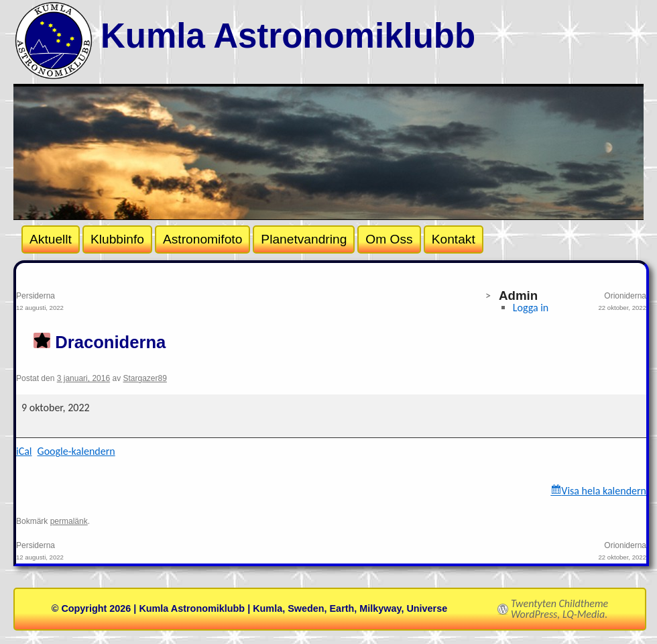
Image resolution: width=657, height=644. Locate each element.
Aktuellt (51, 239)
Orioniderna (489, 303)
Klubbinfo (117, 239)
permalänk (69, 521)
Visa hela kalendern (604, 491)
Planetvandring (304, 239)
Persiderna (174, 303)
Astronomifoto (202, 239)
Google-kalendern (76, 451)
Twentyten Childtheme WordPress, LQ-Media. (559, 609)
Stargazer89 (145, 378)
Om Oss (389, 239)
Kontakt (454, 239)
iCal (24, 451)
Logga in (531, 308)
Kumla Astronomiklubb (288, 36)
